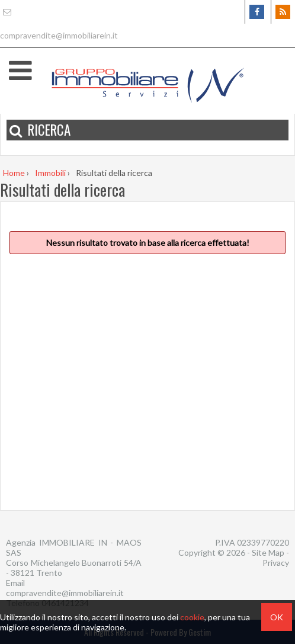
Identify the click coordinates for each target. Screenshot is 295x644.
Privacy (276, 563)
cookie (192, 617)
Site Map (268, 552)
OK (277, 617)
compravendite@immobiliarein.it (65, 593)
